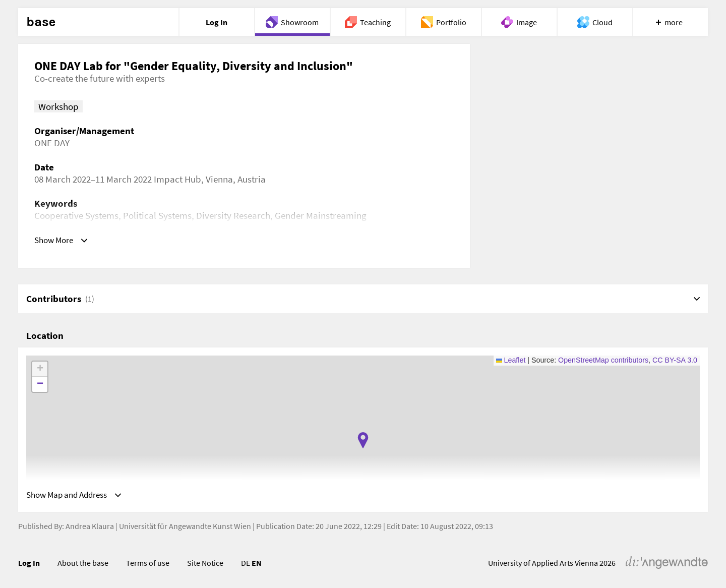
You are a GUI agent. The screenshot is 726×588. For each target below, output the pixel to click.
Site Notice (205, 565)
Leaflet (511, 360)
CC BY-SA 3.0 (675, 360)
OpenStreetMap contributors (603, 360)
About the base (83, 565)
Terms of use (148, 565)
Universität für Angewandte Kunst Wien (185, 528)
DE (246, 565)
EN (257, 565)
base (41, 22)
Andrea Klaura (90, 528)
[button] (363, 440)
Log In (29, 565)
